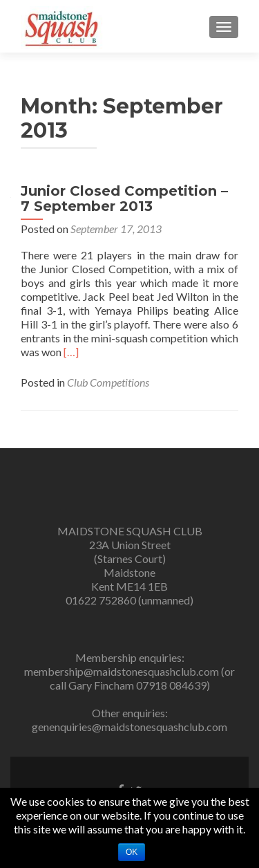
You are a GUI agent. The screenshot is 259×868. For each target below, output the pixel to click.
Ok (132, 852)
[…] (71, 352)
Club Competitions (108, 382)
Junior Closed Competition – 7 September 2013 (124, 198)
